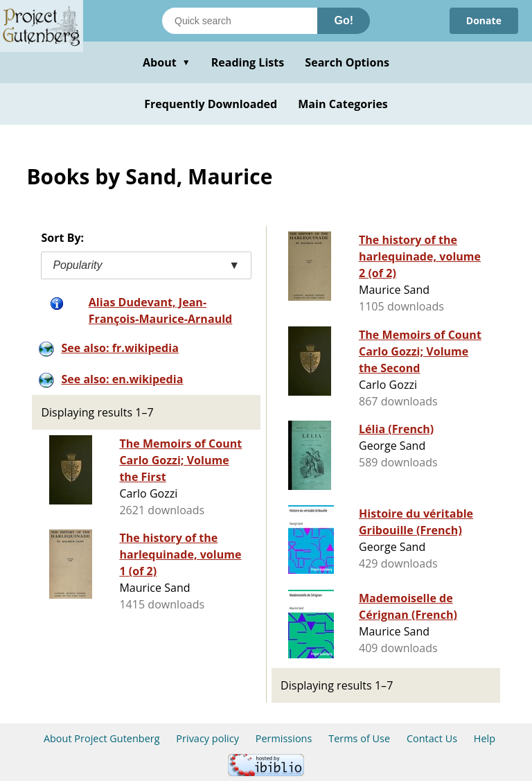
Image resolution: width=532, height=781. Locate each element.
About (167, 62)
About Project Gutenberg (102, 738)
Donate (484, 20)
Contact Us (432, 738)
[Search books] (240, 21)
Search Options (347, 62)
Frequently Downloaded (211, 104)
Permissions (284, 738)
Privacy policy (207, 738)
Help (485, 738)
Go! (344, 20)
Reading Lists (248, 62)
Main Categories (343, 104)
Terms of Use (359, 738)
